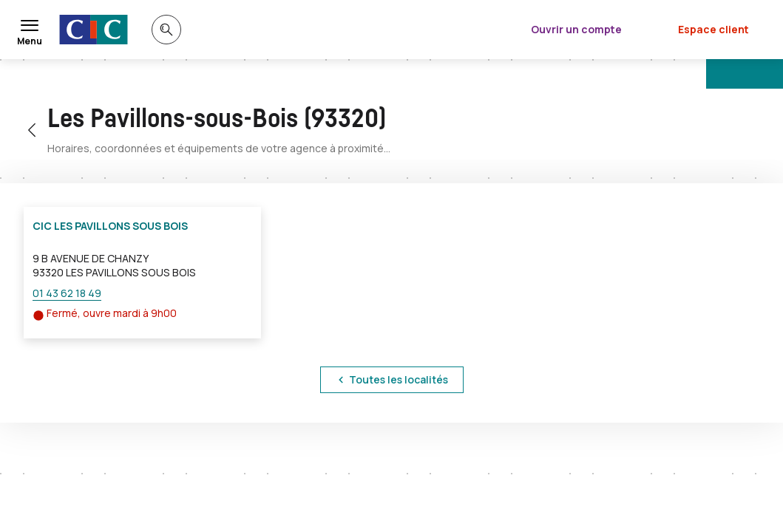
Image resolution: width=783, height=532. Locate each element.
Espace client (713, 29)
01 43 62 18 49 (67, 293)
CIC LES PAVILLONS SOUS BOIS (110, 226)
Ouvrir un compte (576, 29)
